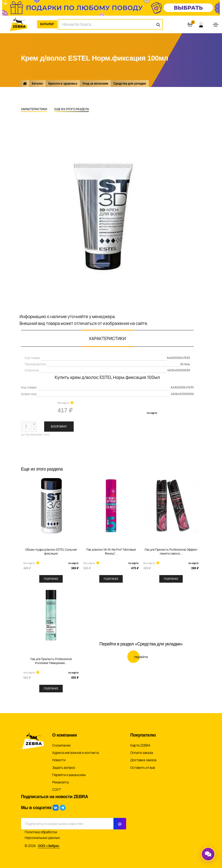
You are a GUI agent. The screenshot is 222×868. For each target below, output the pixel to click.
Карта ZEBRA (140, 745)
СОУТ (57, 790)
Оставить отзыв (143, 768)
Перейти (138, 645)
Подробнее (51, 579)
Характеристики (34, 109)
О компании (61, 745)
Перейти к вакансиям (69, 775)
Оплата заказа (142, 753)
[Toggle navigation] (216, 25)
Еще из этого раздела (72, 109)
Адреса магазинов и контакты (76, 753)
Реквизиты (61, 782)
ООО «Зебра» (49, 846)
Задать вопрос (64, 768)
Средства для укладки (131, 84)
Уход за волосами (96, 84)
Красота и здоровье (64, 84)
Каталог (50, 24)
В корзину (59, 426)
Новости (59, 760)
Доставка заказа (143, 760)
